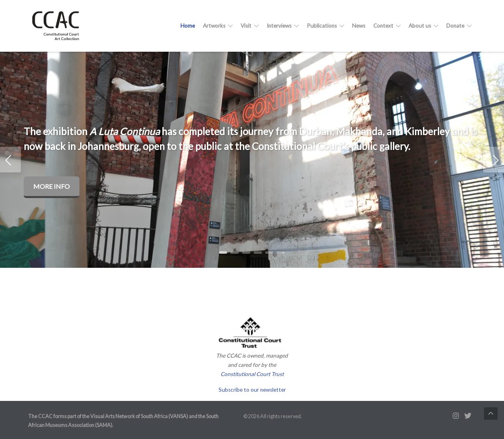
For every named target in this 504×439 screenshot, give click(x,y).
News (359, 26)
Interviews (283, 26)
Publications (325, 26)
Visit (250, 26)
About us (423, 26)
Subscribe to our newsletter (252, 390)
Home (188, 26)
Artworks (218, 26)
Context (387, 26)
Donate (459, 26)
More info (52, 186)
